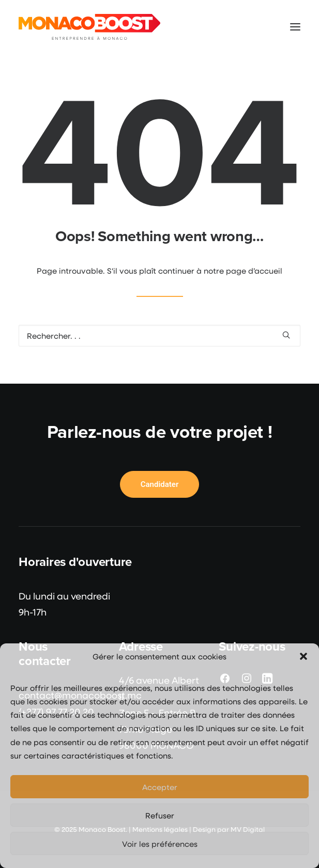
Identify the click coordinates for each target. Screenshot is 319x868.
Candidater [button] (160, 484)
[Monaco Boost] (89, 27)
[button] (303, 656)
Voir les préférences (160, 844)
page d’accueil (254, 271)
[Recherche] (159, 336)
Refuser (160, 815)
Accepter (160, 787)
